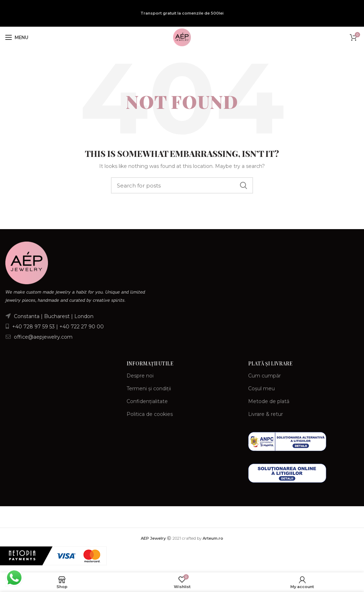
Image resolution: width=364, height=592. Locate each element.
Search (243, 185)
